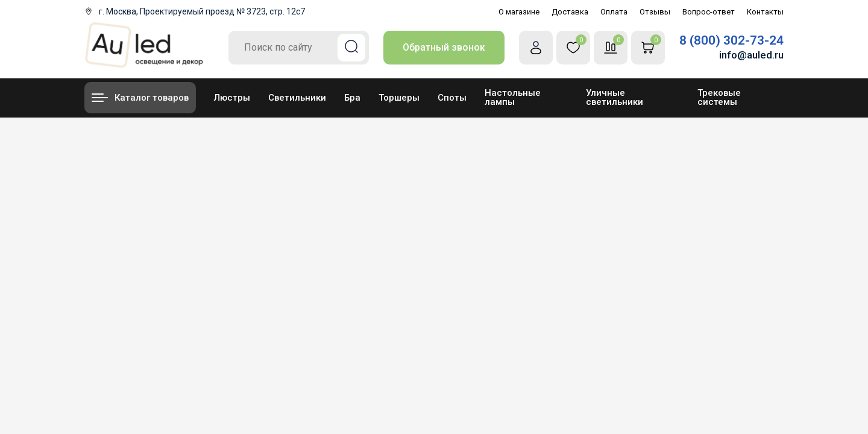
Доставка (570, 12)
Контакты (765, 12)
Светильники (297, 98)
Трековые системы (719, 97)
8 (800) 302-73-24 (731, 41)
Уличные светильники (615, 97)
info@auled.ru (751, 55)
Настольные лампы (513, 97)
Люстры (232, 98)
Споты (452, 98)
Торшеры (399, 98)
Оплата (614, 12)
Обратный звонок (444, 47)
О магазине (519, 12)
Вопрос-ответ (709, 12)
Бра (352, 98)
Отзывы (655, 12)
